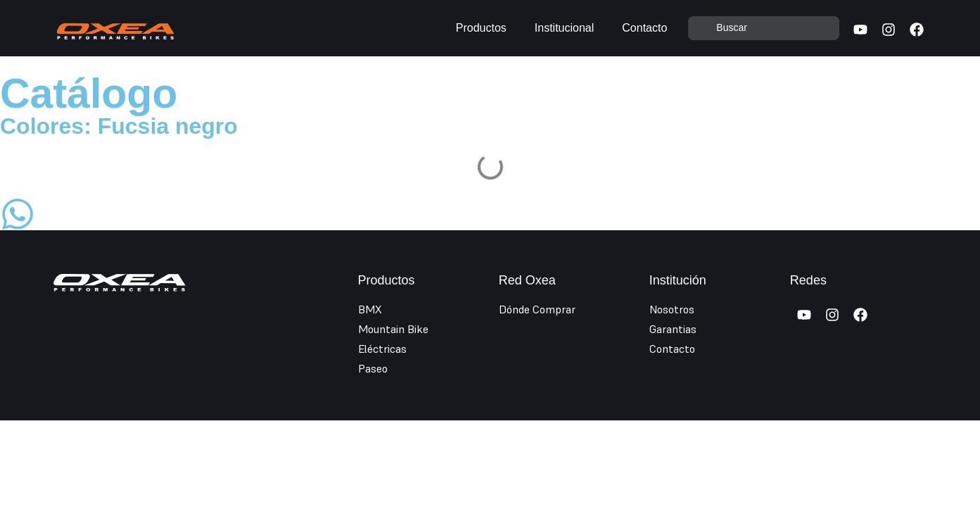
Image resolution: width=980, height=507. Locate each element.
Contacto (644, 28)
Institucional (565, 28)
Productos (481, 28)
